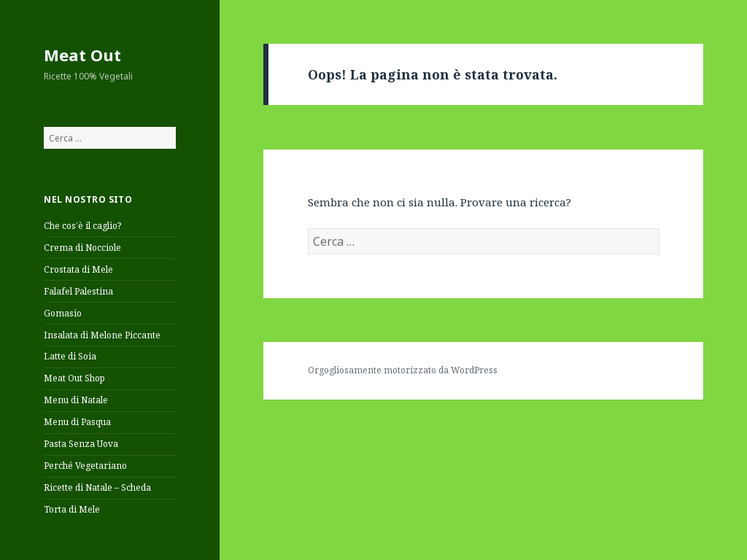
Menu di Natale (76, 400)
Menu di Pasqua (77, 422)
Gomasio (63, 313)
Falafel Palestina (78, 291)
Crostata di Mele (78, 269)
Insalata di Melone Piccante (102, 335)
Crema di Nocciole (82, 248)
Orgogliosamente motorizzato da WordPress (403, 370)
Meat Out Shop (74, 378)
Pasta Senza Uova (81, 444)
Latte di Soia (70, 356)
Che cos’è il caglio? (82, 226)
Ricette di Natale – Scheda (97, 487)
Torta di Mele (72, 509)
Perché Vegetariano (85, 466)
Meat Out (82, 55)
